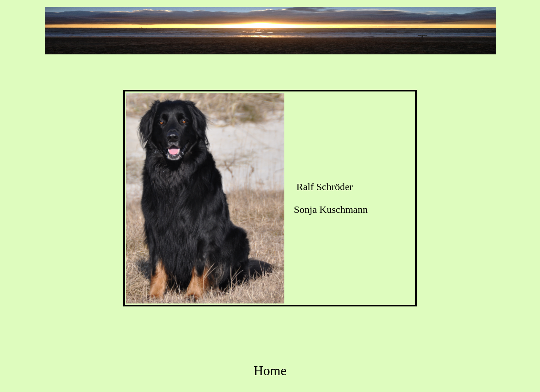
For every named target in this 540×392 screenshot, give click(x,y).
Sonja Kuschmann (331, 209)
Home (270, 371)
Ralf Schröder (324, 187)
